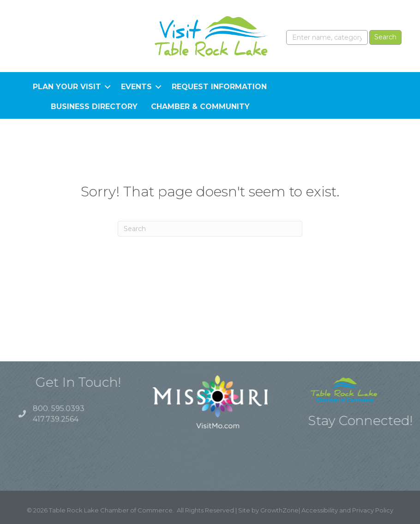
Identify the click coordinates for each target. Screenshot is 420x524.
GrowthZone (279, 510)
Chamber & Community (200, 107)
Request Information (219, 87)
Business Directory (94, 107)
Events (136, 87)
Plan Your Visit (67, 87)
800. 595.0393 (59, 412)
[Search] (210, 229)
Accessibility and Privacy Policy (347, 510)
